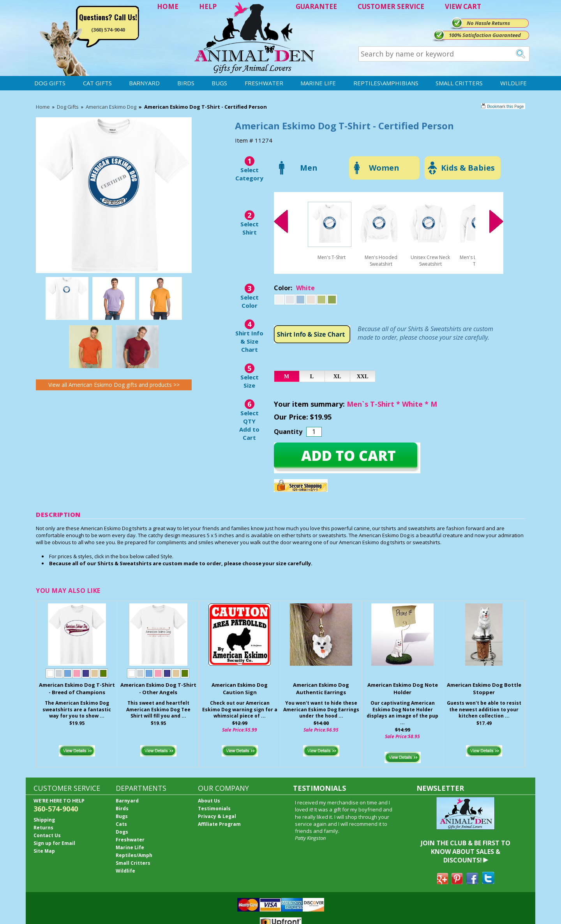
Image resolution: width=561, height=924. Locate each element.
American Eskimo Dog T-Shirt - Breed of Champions (77, 689)
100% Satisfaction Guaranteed (485, 35)
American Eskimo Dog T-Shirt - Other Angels (158, 689)
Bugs (219, 83)
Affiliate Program (219, 824)
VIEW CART (463, 6)
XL (337, 376)
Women (384, 168)
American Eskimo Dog (111, 107)
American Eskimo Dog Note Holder (403, 689)
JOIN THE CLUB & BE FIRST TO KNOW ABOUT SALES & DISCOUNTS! (466, 852)
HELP (208, 6)
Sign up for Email (54, 843)
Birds (186, 83)
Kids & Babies (468, 168)
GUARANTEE (316, 6)
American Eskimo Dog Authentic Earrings (321, 689)
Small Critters (459, 83)
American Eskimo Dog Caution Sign (240, 689)
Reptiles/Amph (134, 855)
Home (43, 107)
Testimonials (214, 808)
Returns (43, 828)
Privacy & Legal (217, 816)
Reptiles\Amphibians (386, 83)
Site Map (44, 851)
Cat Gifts (97, 83)
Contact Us (47, 835)
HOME (168, 6)
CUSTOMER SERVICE (391, 6)
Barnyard (144, 83)
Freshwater (264, 83)
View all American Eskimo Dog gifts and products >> (114, 385)
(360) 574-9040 (108, 30)
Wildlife (513, 83)
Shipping (44, 820)
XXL (363, 376)
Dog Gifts (50, 83)
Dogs (122, 832)
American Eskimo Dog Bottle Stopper (484, 689)
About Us (209, 801)
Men (309, 168)
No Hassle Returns (488, 23)
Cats (121, 824)
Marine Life (318, 83)
